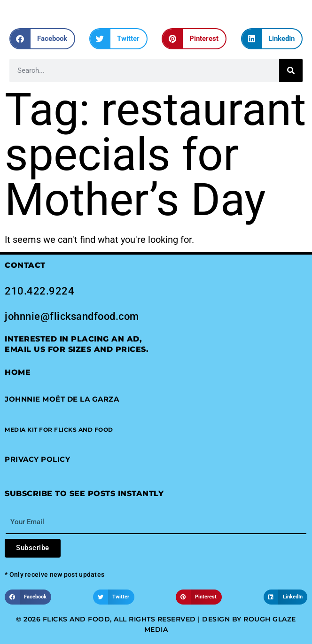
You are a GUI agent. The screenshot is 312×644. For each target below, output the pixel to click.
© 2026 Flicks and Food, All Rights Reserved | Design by (130, 619)
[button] (42, 39)
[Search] (291, 70)
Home (18, 372)
